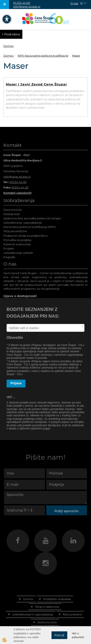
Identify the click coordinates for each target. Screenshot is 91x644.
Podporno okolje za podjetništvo (26, 236)
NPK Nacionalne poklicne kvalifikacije (43, 56)
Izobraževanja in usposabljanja (33, 614)
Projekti (9, 249)
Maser (76, 56)
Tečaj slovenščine (15, 231)
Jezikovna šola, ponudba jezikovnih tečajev (32, 218)
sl (81, 3)
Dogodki (9, 257)
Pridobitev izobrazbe (57, 599)
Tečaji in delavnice (47, 607)
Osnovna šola (13, 210)
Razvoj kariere (72, 614)
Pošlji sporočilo (66, 511)
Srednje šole (12, 214)
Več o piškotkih (78, 635)
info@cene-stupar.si (27, 6)
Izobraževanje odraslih (18, 253)
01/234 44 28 (20, 187)
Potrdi (59, 635)
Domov (9, 46)
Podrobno (11, 34)
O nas (74, 3)
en (85, 3)
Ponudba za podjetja (17, 240)
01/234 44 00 (18, 182)
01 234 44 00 (22, 3)
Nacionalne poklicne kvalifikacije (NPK (29, 227)
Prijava (16, 383)
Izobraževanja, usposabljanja (23, 223)
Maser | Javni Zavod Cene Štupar (36, 84)
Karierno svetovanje (17, 244)
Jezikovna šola (47, 622)
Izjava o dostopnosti (20, 296)
